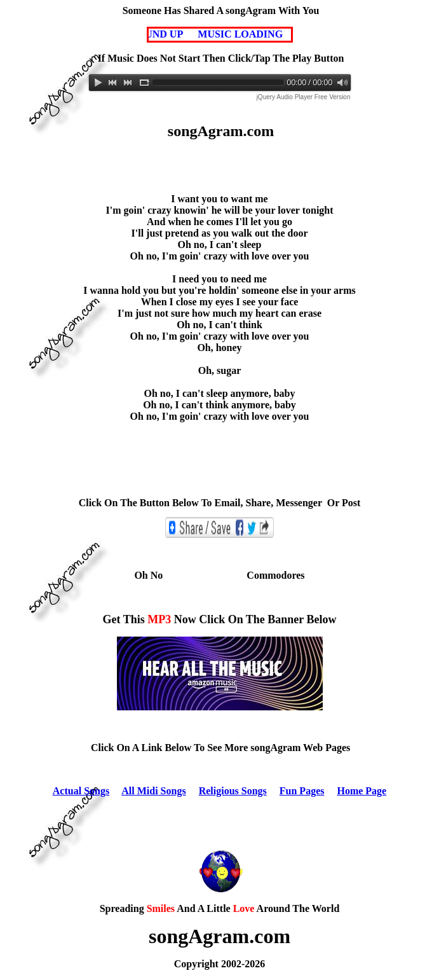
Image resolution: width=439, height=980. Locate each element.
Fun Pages (302, 791)
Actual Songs (81, 791)
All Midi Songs (153, 791)
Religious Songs (233, 791)
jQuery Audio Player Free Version (304, 97)
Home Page (361, 791)
